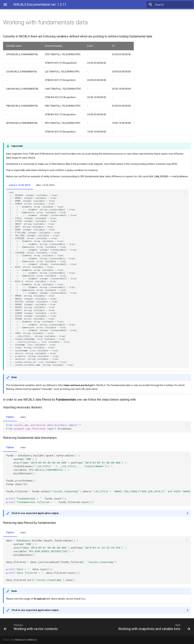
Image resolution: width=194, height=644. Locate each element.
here (83, 599)
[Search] (171, 5)
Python (10, 417)
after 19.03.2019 (45, 185)
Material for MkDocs (26, 640)
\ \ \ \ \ (99, 479)
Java (23, 417)
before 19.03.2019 (20, 185)
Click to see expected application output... (36, 513)
